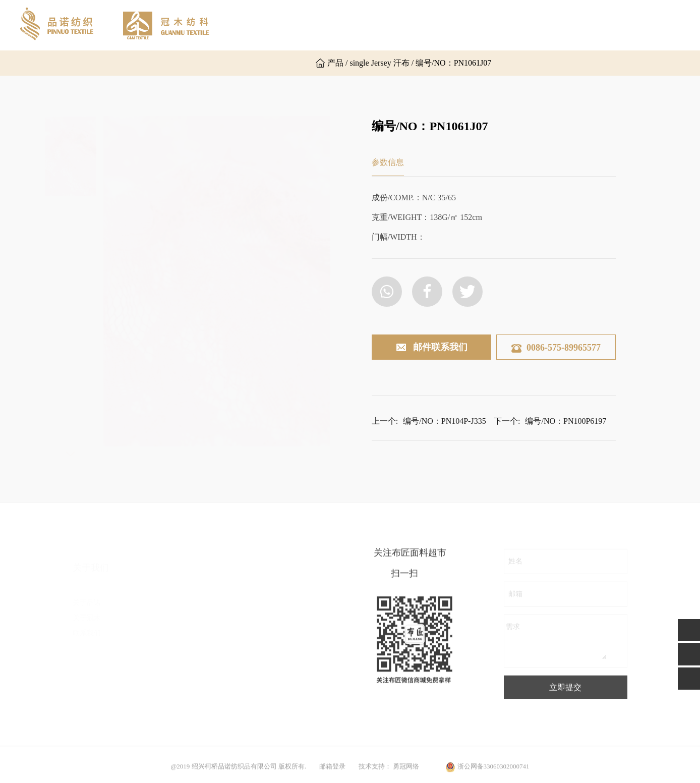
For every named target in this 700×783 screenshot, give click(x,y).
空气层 (179, 662)
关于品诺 (331, 25)
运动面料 (268, 677)
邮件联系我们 (431, 348)
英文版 (275, 63)
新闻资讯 (503, 25)
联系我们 (561, 25)
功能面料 (268, 662)
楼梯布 (179, 677)
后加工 (265, 647)
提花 (261, 616)
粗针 (261, 601)
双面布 (179, 616)
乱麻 (176, 631)
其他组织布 (186, 692)
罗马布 (179, 647)
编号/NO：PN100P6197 (566, 433)
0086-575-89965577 (556, 348)
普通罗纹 (183, 722)
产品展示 (446, 25)
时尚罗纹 (268, 631)
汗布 (176, 601)
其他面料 (268, 692)
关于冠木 (388, 25)
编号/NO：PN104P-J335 (444, 433)
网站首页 (273, 25)
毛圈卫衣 (183, 707)
